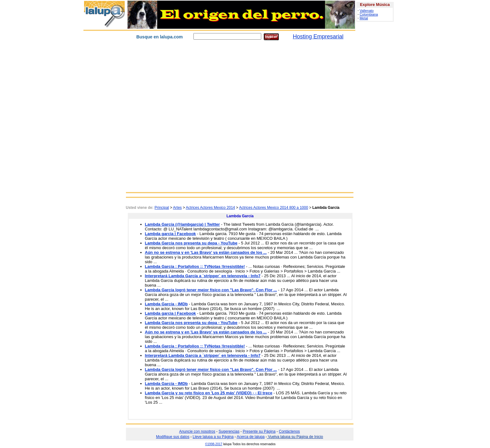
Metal (364, 18)
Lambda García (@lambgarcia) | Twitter (182, 224)
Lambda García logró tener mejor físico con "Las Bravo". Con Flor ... (211, 290)
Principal (162, 208)
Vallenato (367, 11)
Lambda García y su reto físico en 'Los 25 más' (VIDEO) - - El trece (209, 393)
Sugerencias (229, 431)
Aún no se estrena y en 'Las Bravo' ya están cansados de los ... (206, 252)
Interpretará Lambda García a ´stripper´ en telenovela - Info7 (203, 276)
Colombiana (369, 14)
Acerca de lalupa (250, 437)
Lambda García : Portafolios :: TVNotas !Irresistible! (195, 266)
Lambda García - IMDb (166, 304)
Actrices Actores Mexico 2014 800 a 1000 (274, 208)
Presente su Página (259, 431)
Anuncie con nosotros (197, 431)
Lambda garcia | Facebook (170, 234)
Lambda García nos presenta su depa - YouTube (191, 243)
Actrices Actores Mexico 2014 (210, 208)
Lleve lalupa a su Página (213, 437)
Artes (177, 208)
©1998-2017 (214, 444)
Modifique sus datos (173, 437)
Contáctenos (289, 431)
